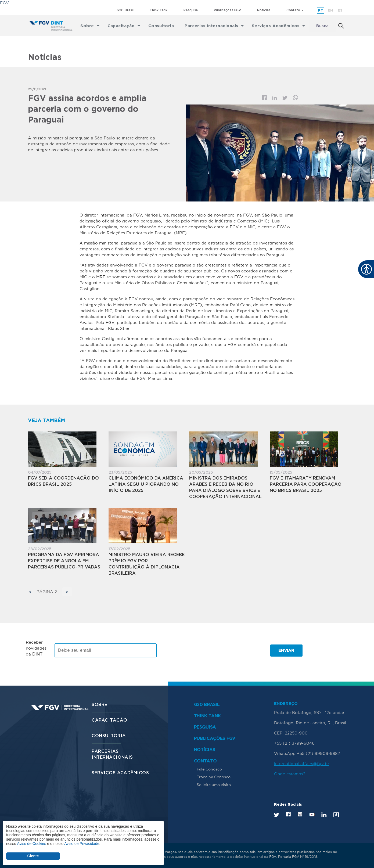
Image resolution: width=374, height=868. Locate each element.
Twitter (285, 98)
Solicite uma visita (214, 785)
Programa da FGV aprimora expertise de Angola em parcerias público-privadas (64, 561)
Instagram (300, 814)
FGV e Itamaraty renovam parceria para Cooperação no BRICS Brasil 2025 (306, 485)
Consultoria (109, 736)
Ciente (33, 856)
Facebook (264, 98)
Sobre (99, 705)
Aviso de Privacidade (82, 844)
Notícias (264, 10)
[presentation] (203, 650)
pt (321, 11)
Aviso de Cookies (31, 844)
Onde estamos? (290, 774)
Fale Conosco (209, 769)
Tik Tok (336, 815)
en (330, 11)
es (340, 11)
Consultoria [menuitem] (161, 26)
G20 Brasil (125, 10)
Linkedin (275, 98)
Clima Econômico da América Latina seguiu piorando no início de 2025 (146, 485)
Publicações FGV (227, 10)
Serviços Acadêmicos (120, 773)
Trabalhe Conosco (214, 777)
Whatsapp (296, 98)
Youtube (312, 815)
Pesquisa (191, 10)
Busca (322, 26)
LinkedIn (324, 815)
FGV (4, 3)
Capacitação (109, 720)
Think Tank (159, 10)
